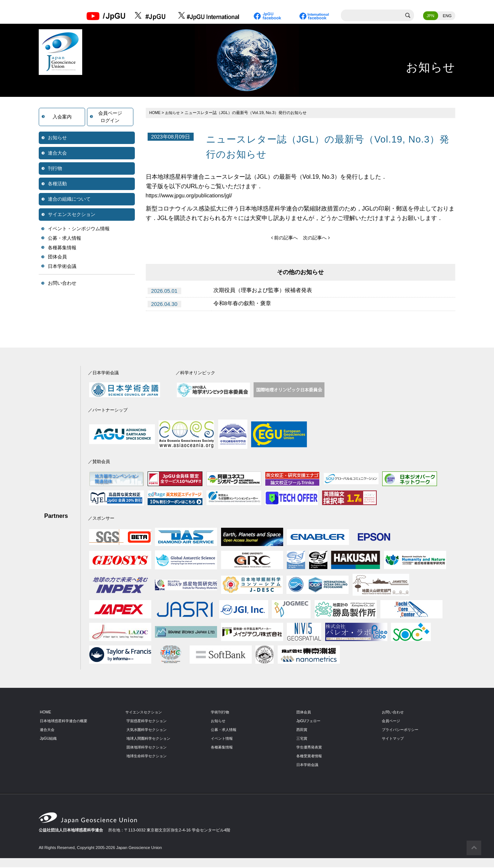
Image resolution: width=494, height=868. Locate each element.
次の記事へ (317, 238)
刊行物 (55, 169)
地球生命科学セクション (149, 756)
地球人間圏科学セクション (151, 739)
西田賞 (302, 730)
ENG (447, 16)
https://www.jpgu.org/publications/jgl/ (193, 196)
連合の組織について (69, 200)
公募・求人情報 (64, 239)
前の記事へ (283, 238)
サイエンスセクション (72, 215)
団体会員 (57, 257)
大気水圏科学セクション (149, 730)
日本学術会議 (62, 267)
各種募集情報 (62, 248)
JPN (431, 16)
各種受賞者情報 (310, 756)
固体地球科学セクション (149, 747)
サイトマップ (394, 739)
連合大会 (57, 154)
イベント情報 (223, 739)
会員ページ (392, 721)
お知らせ (57, 138)
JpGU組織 (49, 739)
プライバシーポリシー (402, 730)
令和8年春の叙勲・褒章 (244, 305)
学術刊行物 (221, 713)
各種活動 (57, 184)
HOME (156, 113)
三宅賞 (302, 739)
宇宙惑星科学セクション (149, 721)
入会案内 (62, 117)
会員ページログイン (110, 117)
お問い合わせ (62, 284)
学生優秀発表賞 (310, 747)
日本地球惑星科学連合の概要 (66, 721)
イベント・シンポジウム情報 (79, 229)
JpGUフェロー (310, 721)
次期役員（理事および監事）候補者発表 (266, 291)
